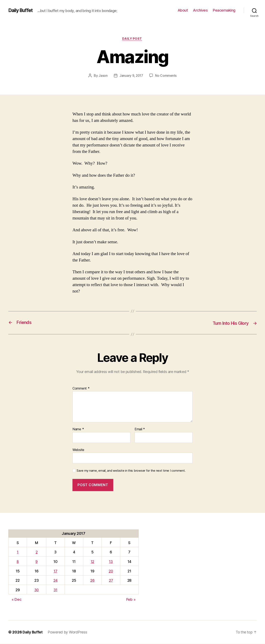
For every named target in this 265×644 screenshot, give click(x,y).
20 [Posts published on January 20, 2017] (111, 571)
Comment (81, 389)
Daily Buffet (22, 10)
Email (140, 429)
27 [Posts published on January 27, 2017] (111, 581)
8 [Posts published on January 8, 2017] (17, 562)
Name (78, 429)
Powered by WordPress (68, 632)
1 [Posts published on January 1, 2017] (18, 552)
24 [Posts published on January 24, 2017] (56, 581)
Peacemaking (224, 10)
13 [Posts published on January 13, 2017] (111, 562)
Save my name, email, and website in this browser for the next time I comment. (131, 471)
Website (78, 450)
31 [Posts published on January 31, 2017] (56, 590)
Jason (103, 76)
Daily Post (133, 39)
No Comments (166, 76)
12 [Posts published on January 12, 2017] (92, 562)
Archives (200, 10)
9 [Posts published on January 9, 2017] (37, 562)
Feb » (131, 600)
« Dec (17, 600)
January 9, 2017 (131, 76)
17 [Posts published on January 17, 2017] (56, 571)
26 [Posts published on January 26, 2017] (92, 581)
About (183, 10)
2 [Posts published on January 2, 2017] (37, 552)
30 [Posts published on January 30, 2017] (37, 590)
